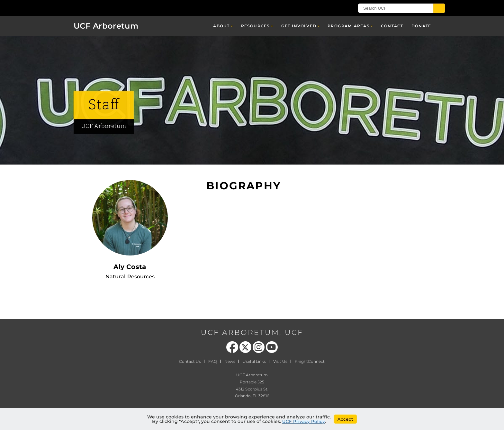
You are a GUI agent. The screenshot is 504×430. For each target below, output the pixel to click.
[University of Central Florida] (111, 8)
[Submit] (439, 8)
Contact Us (190, 361)
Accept (345, 419)
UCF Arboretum (106, 26)
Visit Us (280, 361)
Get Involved (299, 26)
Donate (421, 26)
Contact (392, 26)
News (230, 361)
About (221, 26)
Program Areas (349, 26)
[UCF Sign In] (328, 8)
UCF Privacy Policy (304, 421)
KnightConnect (310, 361)
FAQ (213, 361)
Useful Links (254, 361)
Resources (256, 26)
